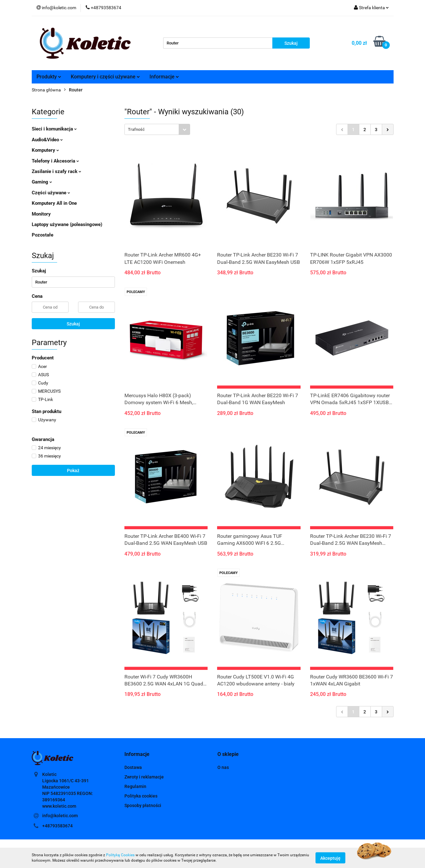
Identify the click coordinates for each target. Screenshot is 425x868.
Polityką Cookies (120, 855)
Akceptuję (330, 858)
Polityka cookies (141, 796)
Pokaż (73, 471)
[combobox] (157, 129)
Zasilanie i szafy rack (56, 171)
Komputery (45, 150)
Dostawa (133, 767)
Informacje (164, 77)
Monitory (41, 214)
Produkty (49, 77)
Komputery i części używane (105, 77)
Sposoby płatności (143, 805)
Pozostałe (43, 235)
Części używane (51, 193)
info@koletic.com (60, 816)
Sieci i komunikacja (54, 129)
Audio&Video (47, 140)
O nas (223, 767)
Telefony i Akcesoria (55, 161)
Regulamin (135, 786)
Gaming (42, 182)
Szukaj (73, 324)
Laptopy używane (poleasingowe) (67, 224)
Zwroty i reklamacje (144, 777)
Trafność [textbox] (136, 129)
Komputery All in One (54, 203)
